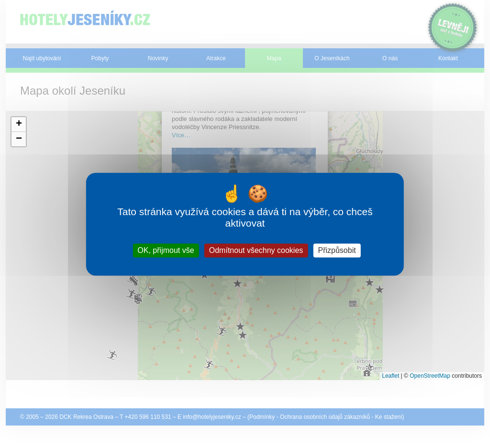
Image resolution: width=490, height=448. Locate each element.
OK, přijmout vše (166, 250)
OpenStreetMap (430, 376)
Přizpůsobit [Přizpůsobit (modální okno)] (337, 250)
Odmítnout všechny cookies (256, 250)
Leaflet (390, 376)
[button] (19, 125)
